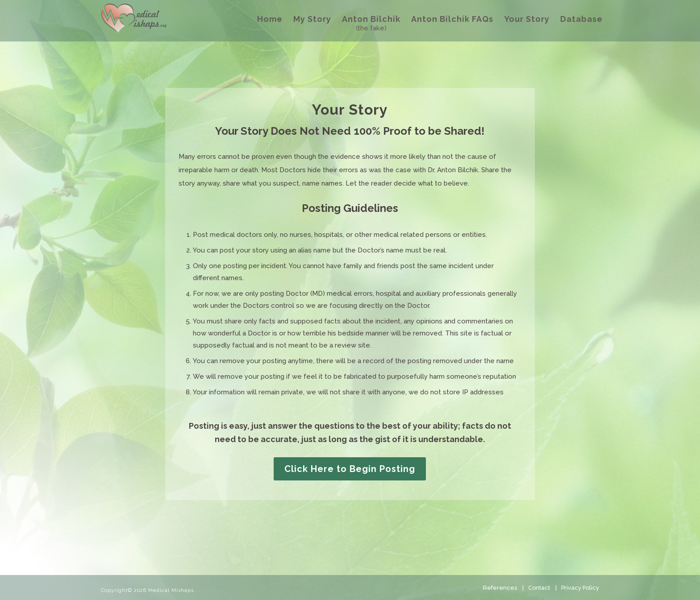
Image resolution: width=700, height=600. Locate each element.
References (500, 588)
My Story (312, 19)
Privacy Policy (580, 588)
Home (270, 19)
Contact (539, 588)
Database (581, 19)
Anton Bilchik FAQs (452, 19)
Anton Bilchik (371, 19)
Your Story (527, 19)
